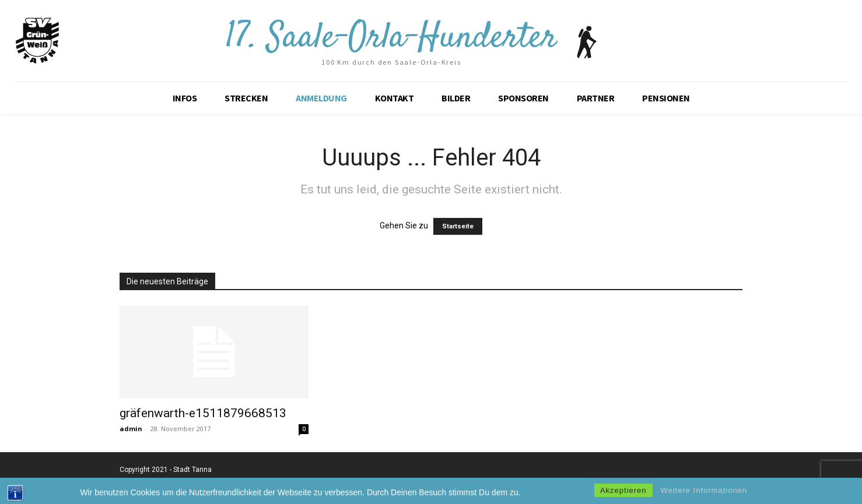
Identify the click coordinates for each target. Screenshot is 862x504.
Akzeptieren (623, 493)
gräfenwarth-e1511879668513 (203, 413)
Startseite (458, 226)
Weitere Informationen (704, 493)
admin (131, 429)
